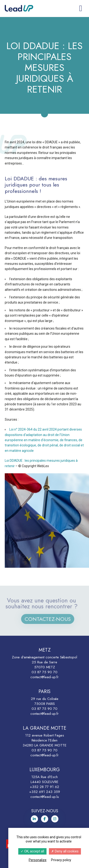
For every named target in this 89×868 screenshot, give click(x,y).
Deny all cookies (65, 851)
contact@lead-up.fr (44, 677)
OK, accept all (32, 851)
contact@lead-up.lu (45, 797)
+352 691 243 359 (45, 792)
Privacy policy (61, 860)
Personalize (38, 860)
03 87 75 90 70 (44, 672)
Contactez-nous (51, 619)
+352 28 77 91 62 (44, 787)
